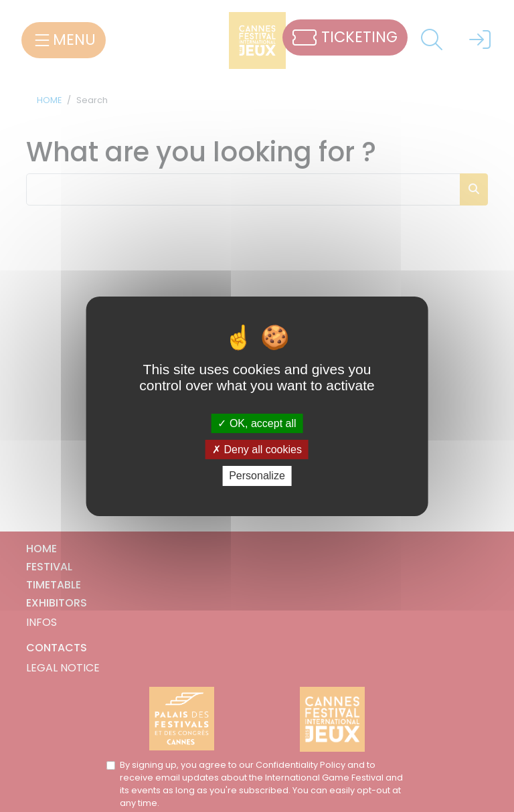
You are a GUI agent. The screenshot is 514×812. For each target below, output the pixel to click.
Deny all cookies (257, 450)
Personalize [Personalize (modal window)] (257, 476)
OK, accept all (257, 423)
